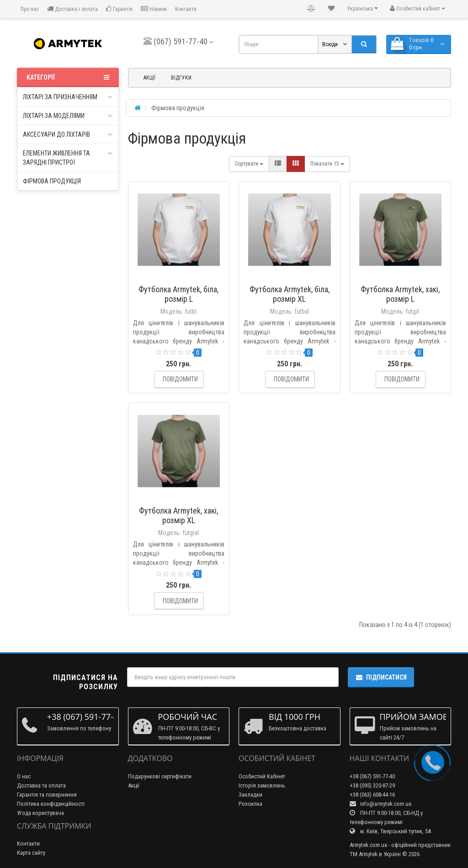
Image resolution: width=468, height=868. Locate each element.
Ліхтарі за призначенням (68, 97)
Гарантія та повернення (47, 795)
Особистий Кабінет (262, 776)
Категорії (68, 77)
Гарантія (119, 9)
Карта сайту (31, 853)
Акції (149, 78)
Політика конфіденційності (51, 804)
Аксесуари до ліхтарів (68, 134)
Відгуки (181, 78)
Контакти (186, 9)
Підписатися (381, 677)
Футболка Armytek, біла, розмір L (178, 294)
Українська (363, 8)
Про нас (29, 9)
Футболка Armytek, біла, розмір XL (290, 294)
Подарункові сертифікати (160, 776)
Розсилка (250, 804)
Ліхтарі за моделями (68, 116)
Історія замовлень (262, 785)
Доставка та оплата (41, 785)
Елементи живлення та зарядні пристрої (68, 157)
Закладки (250, 795)
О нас (24, 776)
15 (327, 164)
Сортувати (249, 164)
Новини (154, 9)
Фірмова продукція (52, 181)
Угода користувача (40, 813)
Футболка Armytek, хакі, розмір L (400, 294)
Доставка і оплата (72, 9)
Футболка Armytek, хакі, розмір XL (178, 515)
